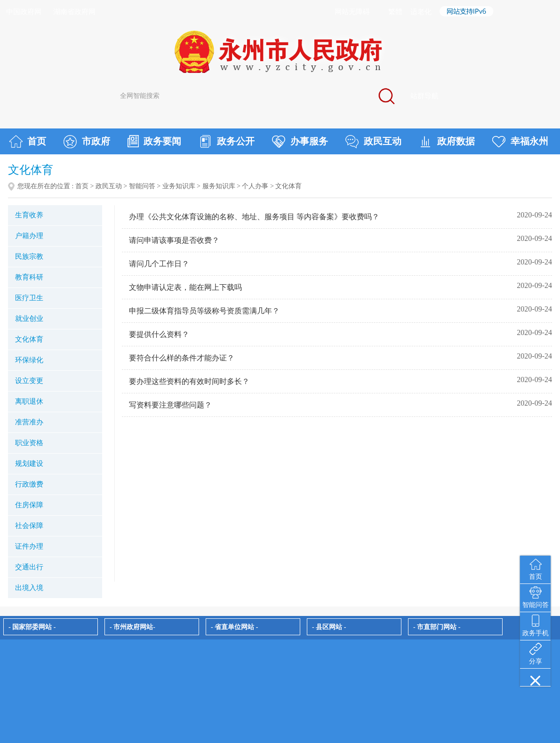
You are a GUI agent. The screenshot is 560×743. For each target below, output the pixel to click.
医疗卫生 (29, 298)
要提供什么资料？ (159, 334)
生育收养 (29, 215)
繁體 (395, 12)
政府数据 (447, 142)
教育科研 (29, 277)
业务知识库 (179, 186)
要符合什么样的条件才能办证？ (182, 358)
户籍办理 (29, 236)
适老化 (421, 12)
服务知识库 (219, 186)
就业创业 (29, 319)
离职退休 (29, 401)
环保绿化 (29, 360)
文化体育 (29, 339)
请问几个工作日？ (159, 264)
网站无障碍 (352, 12)
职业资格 (29, 443)
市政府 (87, 142)
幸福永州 (520, 142)
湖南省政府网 (74, 12)
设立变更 (29, 381)
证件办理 (29, 546)
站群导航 (424, 96)
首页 (28, 142)
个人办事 (255, 186)
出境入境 (29, 588)
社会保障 (29, 526)
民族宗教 (29, 256)
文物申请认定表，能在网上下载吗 (185, 287)
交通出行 (29, 567)
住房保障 (29, 505)
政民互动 (373, 142)
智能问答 (142, 186)
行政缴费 (29, 484)
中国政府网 (24, 12)
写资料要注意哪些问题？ (170, 405)
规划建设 (29, 463)
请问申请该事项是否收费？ (174, 240)
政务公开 (227, 142)
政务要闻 (154, 141)
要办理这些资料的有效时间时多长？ (189, 381)
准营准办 (29, 422)
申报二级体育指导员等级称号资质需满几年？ (204, 311)
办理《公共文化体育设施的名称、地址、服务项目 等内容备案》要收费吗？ (254, 217)
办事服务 (300, 142)
